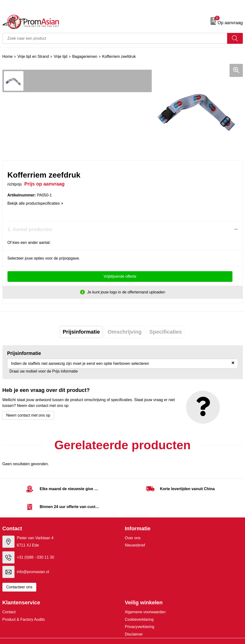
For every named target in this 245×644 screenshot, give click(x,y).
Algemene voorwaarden (145, 612)
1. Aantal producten (30, 229)
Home (8, 56)
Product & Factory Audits (24, 619)
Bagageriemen (85, 56)
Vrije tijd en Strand (33, 56)
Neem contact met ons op (28, 415)
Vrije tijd (60, 56)
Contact (9, 612)
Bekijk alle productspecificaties (35, 203)
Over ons (133, 538)
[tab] (81, 332)
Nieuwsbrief (135, 545)
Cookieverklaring (139, 619)
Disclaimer (134, 634)
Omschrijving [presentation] (125, 332)
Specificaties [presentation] (166, 332)
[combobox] (115, 38)
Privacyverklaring (140, 627)
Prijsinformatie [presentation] (81, 332)
